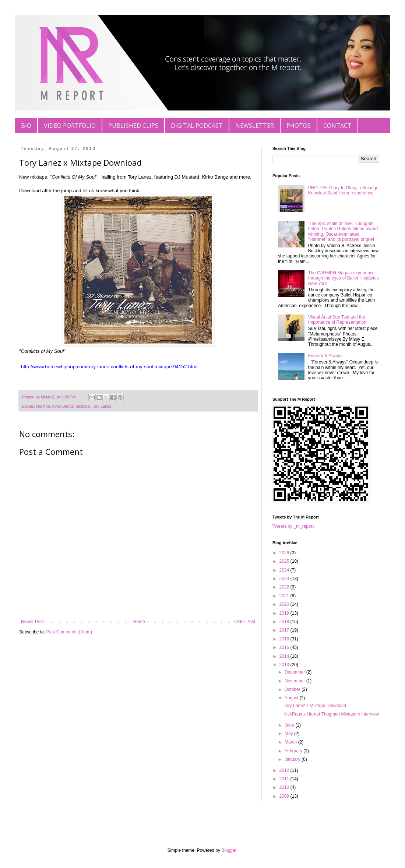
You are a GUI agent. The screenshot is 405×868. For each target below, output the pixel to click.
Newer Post (32, 622)
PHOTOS (299, 126)
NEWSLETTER (255, 126)
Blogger (229, 850)
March (291, 742)
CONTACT (337, 126)
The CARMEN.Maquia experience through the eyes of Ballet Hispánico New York (344, 278)
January (293, 759)
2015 (285, 647)
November (295, 681)
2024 (285, 570)
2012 (285, 770)
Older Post (245, 622)
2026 (285, 553)
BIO (26, 126)
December (295, 672)
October (293, 689)
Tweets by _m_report (293, 526)
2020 (285, 604)
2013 (285, 665)
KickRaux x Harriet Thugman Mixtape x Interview (331, 714)
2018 (285, 622)
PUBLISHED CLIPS (133, 126)
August (292, 698)
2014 (285, 656)
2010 (285, 787)
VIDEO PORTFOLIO (70, 126)
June (290, 725)
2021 (285, 596)
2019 (285, 613)
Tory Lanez (101, 406)
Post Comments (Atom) (69, 632)
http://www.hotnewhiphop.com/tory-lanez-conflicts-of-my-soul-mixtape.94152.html (109, 367)
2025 (285, 561)
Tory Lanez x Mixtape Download (315, 706)
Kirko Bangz (63, 406)
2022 (285, 587)
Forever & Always (325, 356)
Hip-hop (43, 406)
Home (139, 622)
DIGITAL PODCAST (197, 126)
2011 (285, 779)
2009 (285, 796)
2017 (285, 630)
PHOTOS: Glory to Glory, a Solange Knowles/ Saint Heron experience (343, 190)
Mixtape (83, 406)
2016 (285, 639)
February (294, 751)
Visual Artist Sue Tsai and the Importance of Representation (337, 320)
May (289, 734)
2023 (285, 579)
